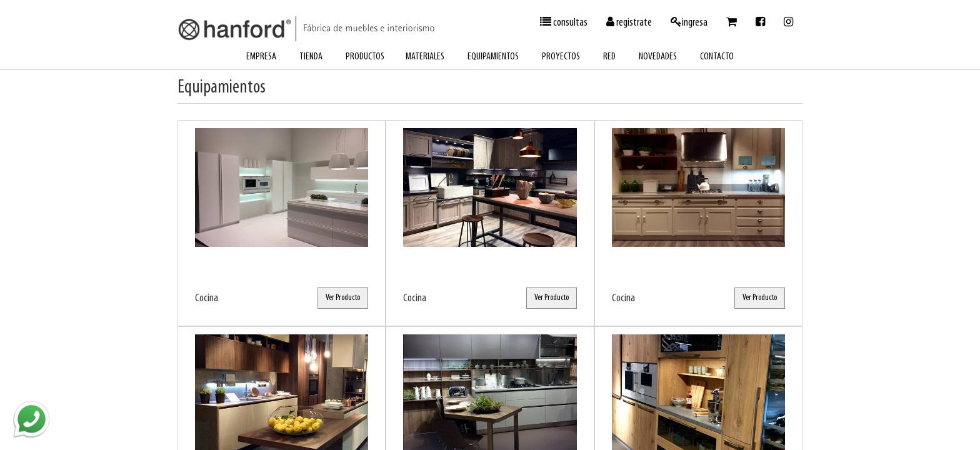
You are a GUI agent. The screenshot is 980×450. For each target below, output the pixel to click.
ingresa (689, 22)
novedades (658, 57)
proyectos (561, 57)
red (609, 57)
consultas (564, 22)
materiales (425, 57)
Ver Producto (343, 298)
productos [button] (365, 57)
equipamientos (493, 57)
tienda (311, 57)
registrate (629, 22)
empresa (261, 57)
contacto (717, 57)
